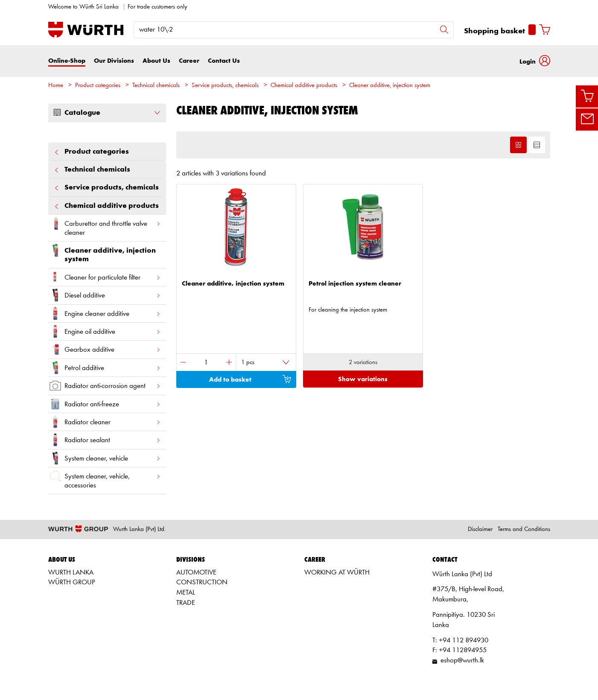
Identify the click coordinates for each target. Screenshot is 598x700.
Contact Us (224, 61)
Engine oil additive (105, 331)
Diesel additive (105, 295)
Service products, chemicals (225, 86)
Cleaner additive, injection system (390, 86)
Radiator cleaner (105, 422)
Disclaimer (480, 529)
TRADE (186, 603)
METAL (186, 593)
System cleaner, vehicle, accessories (105, 479)
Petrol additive (105, 368)
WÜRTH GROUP (72, 582)
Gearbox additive (105, 349)
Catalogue (107, 113)
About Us (156, 61)
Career (189, 61)
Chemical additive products (304, 86)
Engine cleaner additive (105, 314)
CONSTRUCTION (202, 582)
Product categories (98, 86)
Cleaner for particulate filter (105, 277)
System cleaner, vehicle (105, 458)
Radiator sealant (105, 440)
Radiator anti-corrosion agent (105, 386)
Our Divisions (114, 61)
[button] (535, 61)
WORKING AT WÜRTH (337, 573)
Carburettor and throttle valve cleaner (105, 226)
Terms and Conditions (524, 529)
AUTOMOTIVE (196, 573)
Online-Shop (67, 61)
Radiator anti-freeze (105, 404)
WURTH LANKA (71, 573)
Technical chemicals (156, 86)
